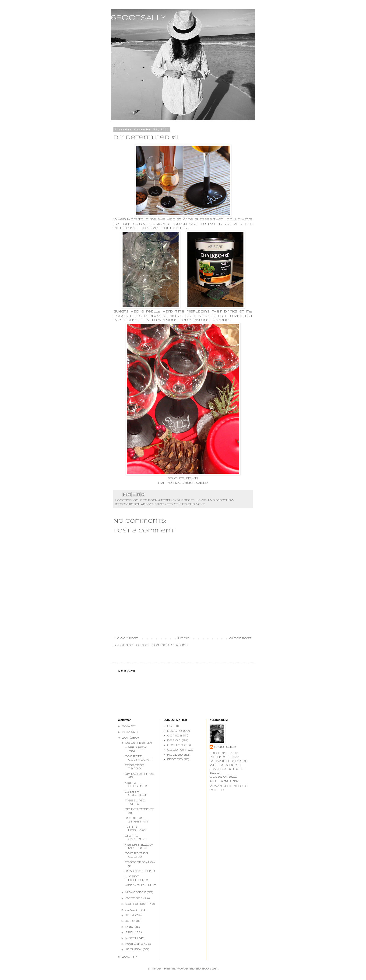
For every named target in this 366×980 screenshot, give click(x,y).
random (175, 759)
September (137, 904)
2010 (127, 957)
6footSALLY (138, 18)
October (134, 898)
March (132, 938)
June (131, 921)
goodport (177, 750)
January (134, 949)
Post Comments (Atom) (164, 645)
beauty (174, 731)
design (174, 741)
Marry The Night (140, 885)
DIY (170, 726)
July (130, 915)
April (130, 932)
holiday (175, 755)
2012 (127, 732)
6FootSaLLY (225, 747)
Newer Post (126, 638)
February (135, 944)
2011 (126, 738)
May (130, 927)
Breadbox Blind (140, 871)
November (136, 892)
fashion (175, 745)
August (133, 910)
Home (184, 638)
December (136, 743)
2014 (127, 726)
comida (174, 736)
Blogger (210, 969)
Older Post (240, 638)
